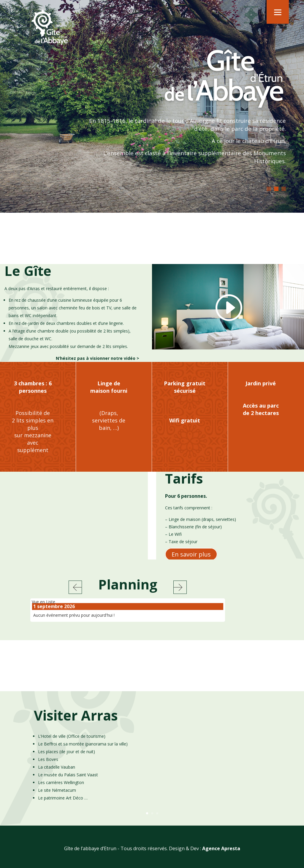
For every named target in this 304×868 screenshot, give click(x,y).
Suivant (180, 590)
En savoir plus (191, 557)
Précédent (75, 590)
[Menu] (278, 12)
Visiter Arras (76, 722)
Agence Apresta (221, 856)
